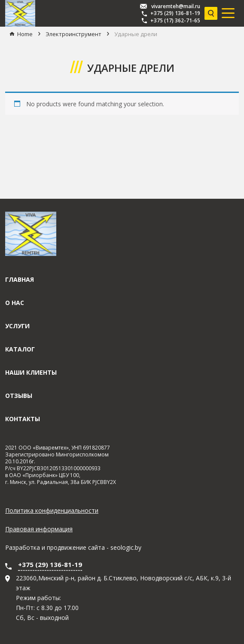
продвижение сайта (76, 547)
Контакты (23, 419)
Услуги (17, 326)
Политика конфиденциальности (52, 510)
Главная (20, 279)
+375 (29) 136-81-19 (175, 13)
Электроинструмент (73, 34)
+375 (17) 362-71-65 (175, 21)
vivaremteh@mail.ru (176, 6)
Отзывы (19, 396)
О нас (15, 303)
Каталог (20, 349)
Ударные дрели (136, 34)
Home (25, 34)
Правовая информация (39, 529)
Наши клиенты (31, 372)
